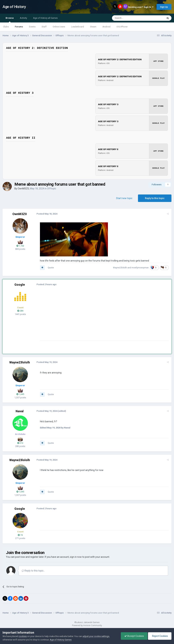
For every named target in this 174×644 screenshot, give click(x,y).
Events (32, 27)
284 (20, 311)
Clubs (6, 27)
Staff (44, 27)
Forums (19, 27)
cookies (23, 636)
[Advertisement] (80, 317)
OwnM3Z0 (23, 189)
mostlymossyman (140, 268)
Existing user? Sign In (141, 7)
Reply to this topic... (33, 571)
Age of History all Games (45, 18)
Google (20, 285)
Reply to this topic (155, 198)
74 (20, 535)
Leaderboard (78, 27)
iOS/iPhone (122, 27)
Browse (10, 20)
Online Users (59, 27)
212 (20, 443)
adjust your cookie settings (96, 636)
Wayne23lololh (120, 268)
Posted (47, 214)
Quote (51, 268)
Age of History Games (61, 640)
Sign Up (164, 7)
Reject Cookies (160, 636)
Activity (23, 18)
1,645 (20, 394)
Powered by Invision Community (87, 625)
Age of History (14, 7)
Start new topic (124, 198)
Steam (93, 27)
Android (106, 27)
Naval (20, 411)
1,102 (20, 246)
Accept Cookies (134, 636)
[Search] (130, 18)
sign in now (76, 557)
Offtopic (52, 189)
